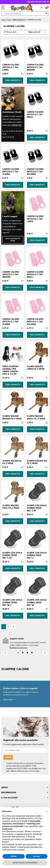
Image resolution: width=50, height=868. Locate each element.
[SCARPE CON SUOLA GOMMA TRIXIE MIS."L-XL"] (13, 539)
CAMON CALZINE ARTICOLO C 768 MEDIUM (11, 274)
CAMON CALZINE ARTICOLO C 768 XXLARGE (35, 322)
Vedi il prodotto (13, 80)
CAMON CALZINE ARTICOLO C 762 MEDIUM (35, 67)
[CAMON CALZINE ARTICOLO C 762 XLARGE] (13, 155)
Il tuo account (10, 798)
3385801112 (16, 125)
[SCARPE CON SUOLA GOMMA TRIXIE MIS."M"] (37, 586)
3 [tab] (27, 653)
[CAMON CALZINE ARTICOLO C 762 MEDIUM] (37, 51)
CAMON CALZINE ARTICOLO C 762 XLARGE (11, 172)
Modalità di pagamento (18, 648)
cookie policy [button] (7, 829)
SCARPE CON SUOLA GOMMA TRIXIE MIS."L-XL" (12, 555)
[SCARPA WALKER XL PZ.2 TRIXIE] (13, 447)
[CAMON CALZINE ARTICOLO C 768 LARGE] (37, 203)
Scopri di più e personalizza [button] (25, 863)
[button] (47, 811)
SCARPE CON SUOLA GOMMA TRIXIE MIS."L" (37, 555)
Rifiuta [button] (14, 856)
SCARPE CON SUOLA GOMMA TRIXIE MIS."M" (37, 602)
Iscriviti (8, 757)
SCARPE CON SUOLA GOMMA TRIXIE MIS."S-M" (37, 508)
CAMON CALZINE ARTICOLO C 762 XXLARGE (35, 172)
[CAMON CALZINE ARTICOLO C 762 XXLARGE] (37, 155)
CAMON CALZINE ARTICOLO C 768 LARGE (35, 219)
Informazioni (9, 793)
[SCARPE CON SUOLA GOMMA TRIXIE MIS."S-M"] (37, 492)
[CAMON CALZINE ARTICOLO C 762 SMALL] (37, 98)
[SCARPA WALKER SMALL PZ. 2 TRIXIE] (37, 402)
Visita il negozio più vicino (13, 240)
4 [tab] (32, 653)
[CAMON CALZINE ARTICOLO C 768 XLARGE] (13, 305)
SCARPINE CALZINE (14, 26)
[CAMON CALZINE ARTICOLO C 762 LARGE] (13, 51)
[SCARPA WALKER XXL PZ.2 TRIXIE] (37, 447)
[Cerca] (25, 14)
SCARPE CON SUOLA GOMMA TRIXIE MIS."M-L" (12, 602)
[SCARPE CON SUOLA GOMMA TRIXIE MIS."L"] (37, 539)
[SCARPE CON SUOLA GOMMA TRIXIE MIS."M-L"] (13, 586)
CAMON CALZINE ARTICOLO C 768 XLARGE (11, 322)
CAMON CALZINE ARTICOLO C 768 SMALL (35, 274)
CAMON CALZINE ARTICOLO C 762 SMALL (35, 115)
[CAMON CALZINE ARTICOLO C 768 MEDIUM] (13, 258)
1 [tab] (18, 653)
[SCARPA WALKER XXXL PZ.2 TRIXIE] (13, 492)
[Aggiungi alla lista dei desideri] (22, 74)
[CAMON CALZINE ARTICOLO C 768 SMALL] (37, 258)
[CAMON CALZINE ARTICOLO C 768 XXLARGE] (37, 305)
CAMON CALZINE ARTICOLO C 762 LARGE (11, 67)
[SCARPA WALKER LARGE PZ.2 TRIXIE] (37, 353)
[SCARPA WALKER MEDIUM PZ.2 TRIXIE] (13, 402)
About (5, 787)
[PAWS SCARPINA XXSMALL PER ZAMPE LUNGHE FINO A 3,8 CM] (13, 353)
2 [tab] (23, 653)
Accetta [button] (36, 856)
